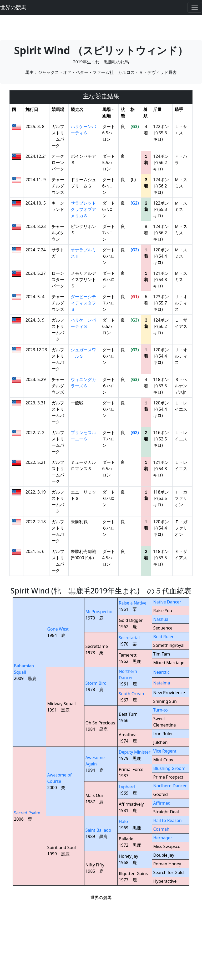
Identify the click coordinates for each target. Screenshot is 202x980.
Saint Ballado (98, 830)
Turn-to (161, 710)
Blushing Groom (169, 768)
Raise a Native (132, 603)
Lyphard (127, 787)
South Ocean (131, 694)
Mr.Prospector (99, 612)
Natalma (162, 683)
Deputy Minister (134, 752)
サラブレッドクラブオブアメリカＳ (83, 209)
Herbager (163, 838)
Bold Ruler (164, 637)
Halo (123, 821)
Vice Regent (165, 751)
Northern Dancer (170, 786)
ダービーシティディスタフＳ (83, 303)
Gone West (58, 629)
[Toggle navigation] (195, 7)
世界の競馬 (13, 7)
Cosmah (161, 829)
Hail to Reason (168, 820)
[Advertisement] (101, 27)
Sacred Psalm (27, 813)
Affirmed (162, 803)
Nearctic (161, 672)
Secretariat (129, 638)
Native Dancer (167, 602)
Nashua (161, 619)
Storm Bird (96, 683)
